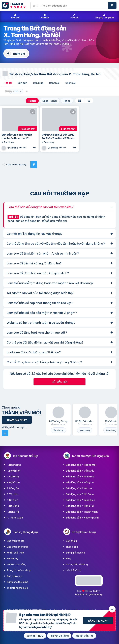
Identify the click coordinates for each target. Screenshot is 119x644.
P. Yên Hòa (13, 494)
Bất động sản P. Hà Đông (80, 494)
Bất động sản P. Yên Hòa (80, 488)
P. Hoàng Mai (14, 465)
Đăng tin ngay (98, 620)
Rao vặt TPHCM (35, 636)
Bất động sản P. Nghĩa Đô (80, 476)
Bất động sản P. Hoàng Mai (81, 465)
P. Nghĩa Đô (13, 482)
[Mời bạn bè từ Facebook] (5, 433)
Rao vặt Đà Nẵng (59, 636)
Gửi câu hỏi (59, 382)
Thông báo (72, 547)
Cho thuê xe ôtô (16, 541)
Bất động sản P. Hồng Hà (80, 506)
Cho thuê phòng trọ (18, 547)
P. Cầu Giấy (13, 476)
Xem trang (58, 430)
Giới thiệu (71, 541)
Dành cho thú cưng (18, 582)
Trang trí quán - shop (19, 570)
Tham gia (19, 53)
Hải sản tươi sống (17, 564)
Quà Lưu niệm (14, 576)
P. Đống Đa (13, 488)
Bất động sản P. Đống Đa (80, 482)
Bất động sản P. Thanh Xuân (82, 512)
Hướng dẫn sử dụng (77, 564)
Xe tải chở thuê (15, 552)
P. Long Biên (13, 470)
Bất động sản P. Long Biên (80, 500)
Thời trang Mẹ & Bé (17, 588)
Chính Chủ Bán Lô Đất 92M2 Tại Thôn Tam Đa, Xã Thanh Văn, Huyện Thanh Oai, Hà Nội (59, 136)
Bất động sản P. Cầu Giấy (80, 470)
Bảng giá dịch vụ (75, 552)
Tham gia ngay (17, 420)
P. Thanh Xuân (15, 517)
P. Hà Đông (13, 506)
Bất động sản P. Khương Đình (82, 517)
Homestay (12, 558)
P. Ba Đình (12, 500)
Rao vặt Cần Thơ (84, 636)
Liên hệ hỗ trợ (73, 570)
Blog (68, 558)
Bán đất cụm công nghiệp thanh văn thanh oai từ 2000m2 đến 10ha (17, 136)
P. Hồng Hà (13, 512)
